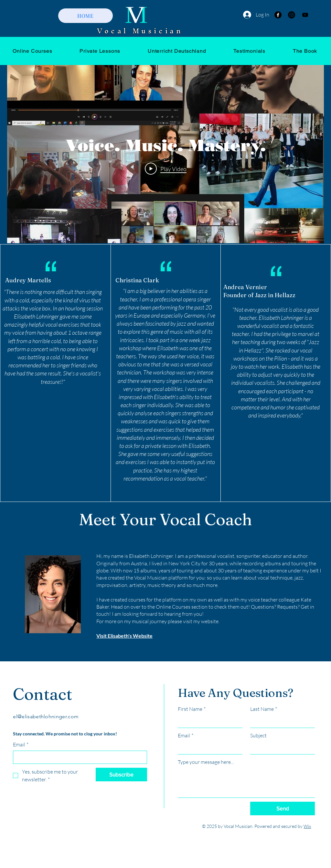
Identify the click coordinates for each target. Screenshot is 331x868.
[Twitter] (31, 808)
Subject (258, 735)
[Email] (78, 757)
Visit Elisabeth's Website (124, 636)
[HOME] (85, 16)
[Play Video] (166, 168)
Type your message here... (206, 762)
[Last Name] (281, 721)
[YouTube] (305, 15)
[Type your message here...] (246, 783)
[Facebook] (278, 15)
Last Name (264, 709)
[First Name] (208, 721)
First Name (192, 709)
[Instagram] (292, 15)
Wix (307, 826)
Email (21, 744)
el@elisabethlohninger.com (46, 716)
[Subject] (281, 748)
